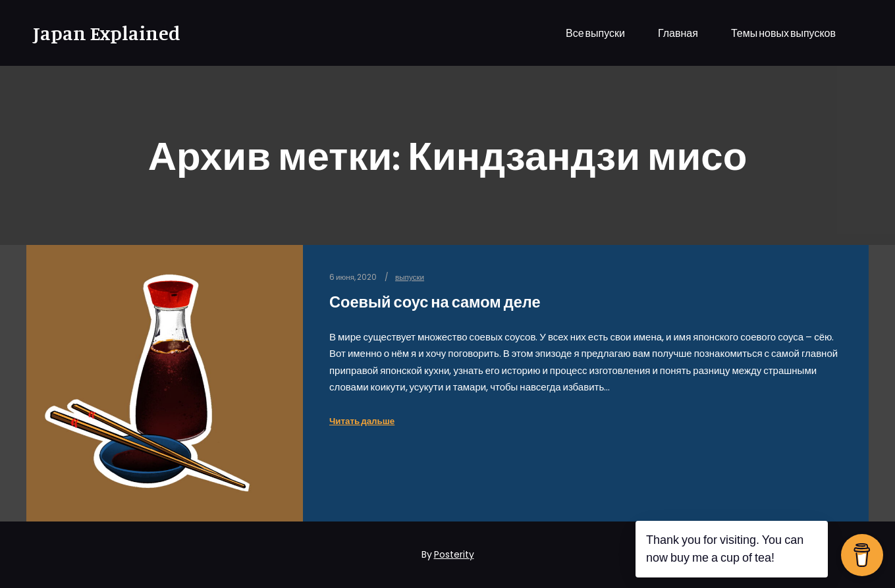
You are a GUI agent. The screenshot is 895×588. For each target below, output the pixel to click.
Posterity (454, 554)
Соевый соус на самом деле (435, 302)
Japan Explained (99, 33)
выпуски (410, 277)
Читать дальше (362, 421)
